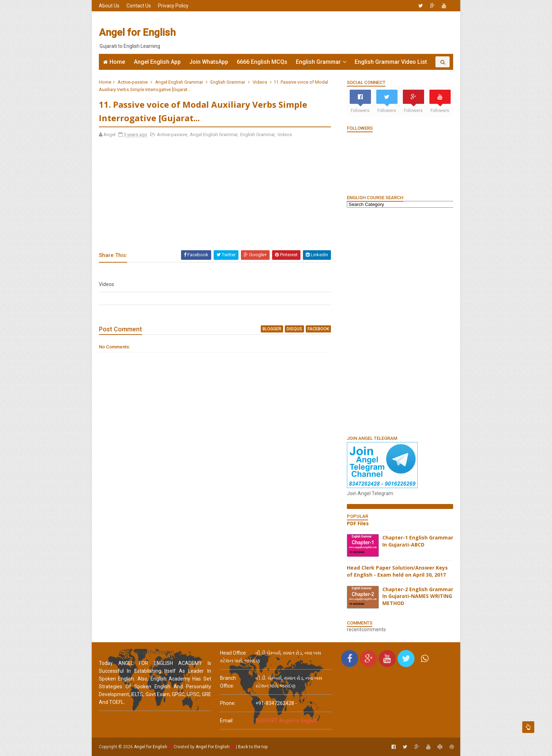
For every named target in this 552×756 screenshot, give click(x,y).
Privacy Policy (173, 6)
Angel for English (137, 32)
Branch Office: (228, 682)
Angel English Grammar (179, 82)
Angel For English (213, 747)
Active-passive (133, 82)
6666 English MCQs (262, 62)
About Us (109, 6)
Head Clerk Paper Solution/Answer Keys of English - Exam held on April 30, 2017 (397, 571)
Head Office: (233, 653)
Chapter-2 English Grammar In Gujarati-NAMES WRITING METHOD (418, 596)
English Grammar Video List (391, 62)
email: (227, 721)
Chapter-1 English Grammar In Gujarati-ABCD (418, 541)
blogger (272, 329)
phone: (228, 703)
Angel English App (157, 62)
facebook (318, 329)
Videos (260, 82)
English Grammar (318, 62)
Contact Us (139, 6)
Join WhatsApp (209, 62)
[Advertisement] (324, 33)
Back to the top (253, 747)
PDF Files (358, 523)
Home (117, 62)
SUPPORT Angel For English (286, 721)
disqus (294, 329)
